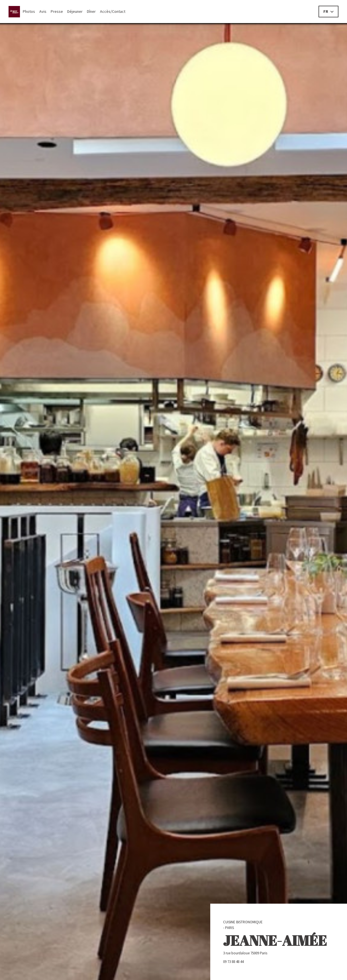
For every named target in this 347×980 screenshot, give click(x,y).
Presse (57, 11)
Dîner (91, 11)
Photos (29, 11)
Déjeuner (75, 11)
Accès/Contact (113, 11)
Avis (43, 11)
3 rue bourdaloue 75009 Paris (268, 953)
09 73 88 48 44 (233, 962)
